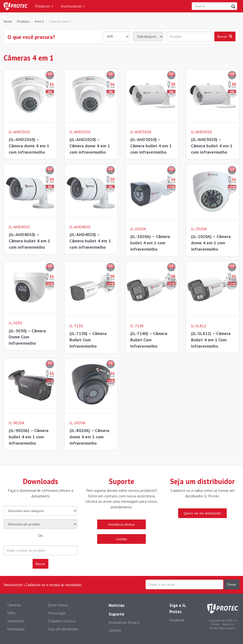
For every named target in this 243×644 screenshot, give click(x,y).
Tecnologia (56, 613)
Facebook (177, 620)
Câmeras (14, 605)
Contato (115, 630)
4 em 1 (39, 22)
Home (8, 22)
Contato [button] (121, 539)
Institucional (73, 6)
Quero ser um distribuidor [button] (203, 513)
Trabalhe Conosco (62, 621)
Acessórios (16, 621)
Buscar (40, 564)
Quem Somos (58, 605)
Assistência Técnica (124, 622)
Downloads (16, 629)
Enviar (232, 584)
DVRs (11, 613)
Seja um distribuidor (63, 629)
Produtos (44, 6)
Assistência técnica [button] (121, 524)
